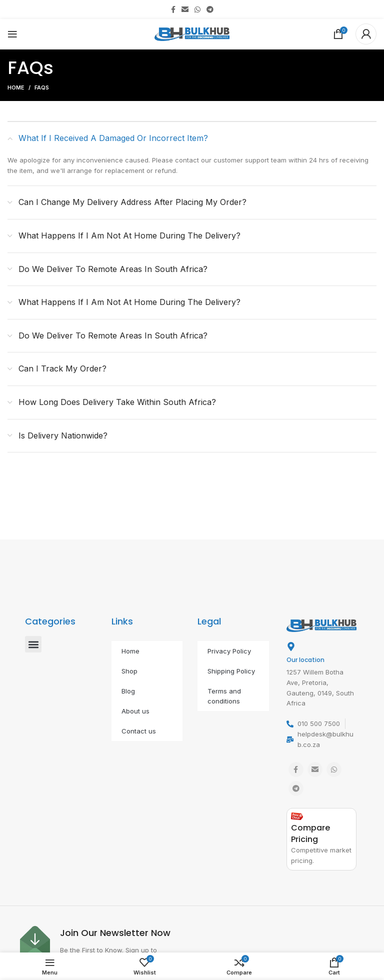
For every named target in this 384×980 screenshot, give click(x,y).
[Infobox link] (103, 946)
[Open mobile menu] (12, 34)
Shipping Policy (231, 671)
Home (16, 87)
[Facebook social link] (173, 9)
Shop (129, 671)
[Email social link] (185, 9)
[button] (33, 644)
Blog (128, 691)
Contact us (139, 731)
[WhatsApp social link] (197, 9)
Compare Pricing (310, 833)
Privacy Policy (229, 651)
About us (135, 711)
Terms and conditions (224, 696)
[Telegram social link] (210, 9)
